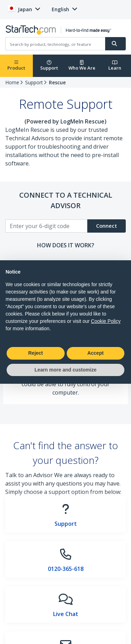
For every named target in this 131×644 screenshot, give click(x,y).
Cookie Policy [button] (106, 321)
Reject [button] (36, 353)
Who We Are (82, 66)
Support (49, 66)
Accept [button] (96, 353)
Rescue (57, 82)
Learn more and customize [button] (65, 370)
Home (12, 82)
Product (16, 66)
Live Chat (66, 614)
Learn (115, 66)
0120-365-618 (66, 569)
